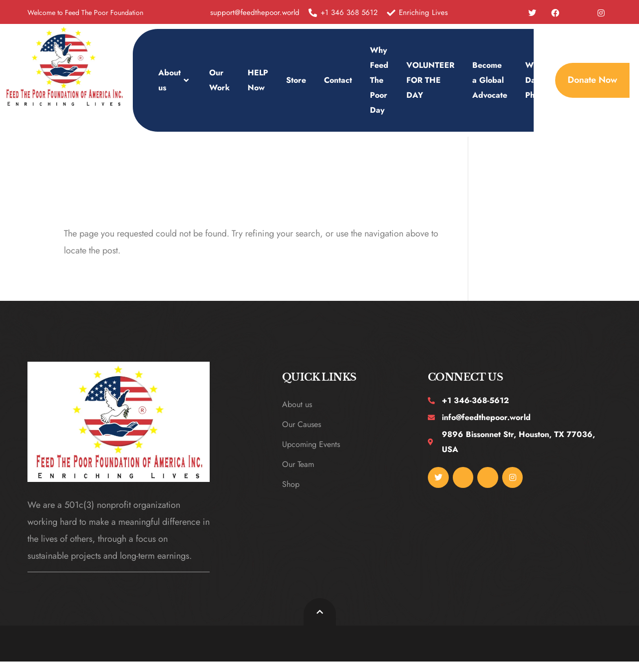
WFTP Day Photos (537, 80)
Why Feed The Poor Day (379, 80)
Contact (338, 80)
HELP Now (258, 80)
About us (175, 80)
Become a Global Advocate (490, 80)
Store (296, 80)
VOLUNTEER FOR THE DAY (430, 80)
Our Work (219, 80)
